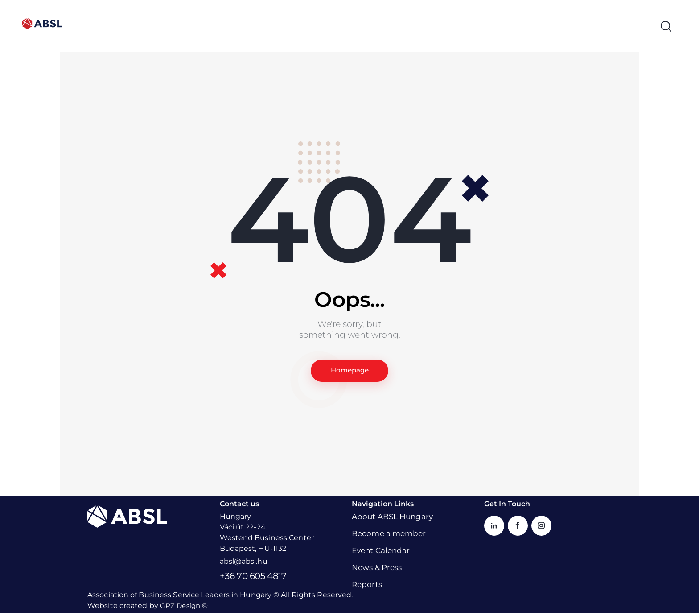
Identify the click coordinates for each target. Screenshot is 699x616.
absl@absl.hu (244, 564)
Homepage (349, 372)
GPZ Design (181, 608)
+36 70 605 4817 (253, 579)
